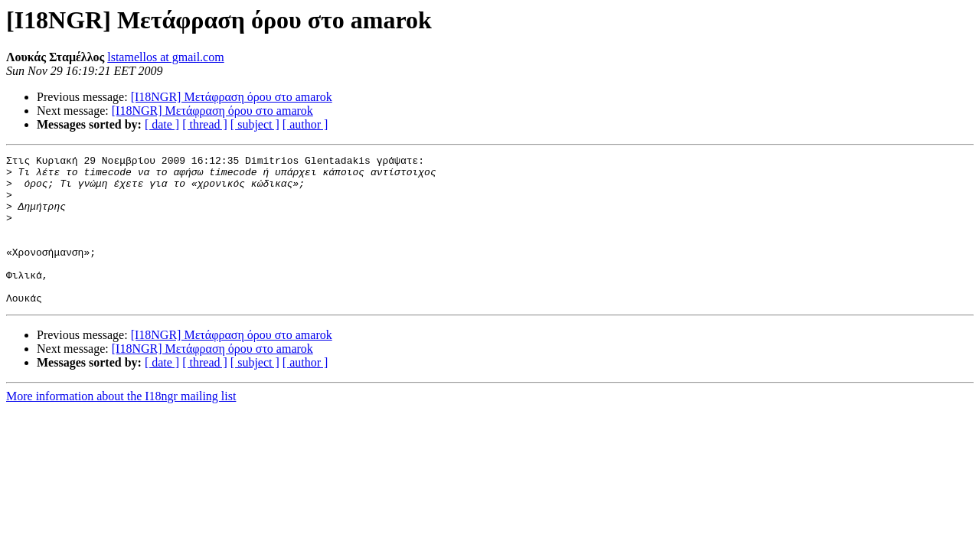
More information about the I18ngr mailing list (121, 426)
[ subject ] (255, 124)
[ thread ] (205, 124)
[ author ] (305, 124)
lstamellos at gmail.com (165, 57)
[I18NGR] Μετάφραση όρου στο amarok (232, 97)
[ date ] (162, 124)
